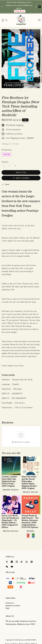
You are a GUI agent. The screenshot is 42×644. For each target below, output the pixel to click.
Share (6, 184)
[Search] (6, 20)
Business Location (13, 606)
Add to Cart (21, 172)
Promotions (7, 150)
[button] (3, 20)
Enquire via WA (20, 11)
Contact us (10, 603)
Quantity (5, 162)
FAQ (7, 608)
